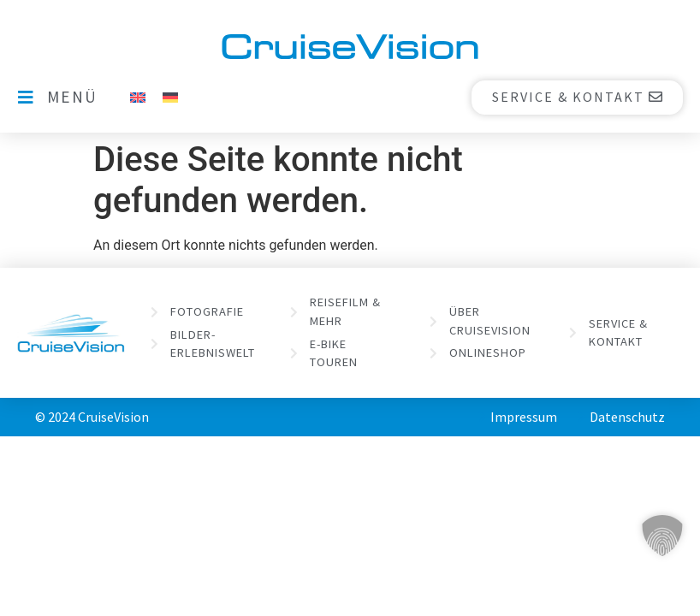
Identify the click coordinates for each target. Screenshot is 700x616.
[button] (662, 536)
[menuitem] (138, 97)
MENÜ (72, 97)
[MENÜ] (26, 98)
